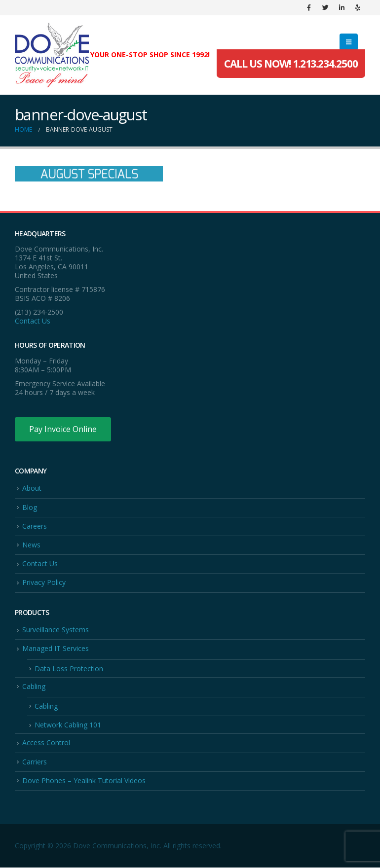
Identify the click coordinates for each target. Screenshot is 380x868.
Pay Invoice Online (63, 429)
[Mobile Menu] (349, 42)
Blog (30, 507)
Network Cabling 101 (68, 725)
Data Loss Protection (69, 669)
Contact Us (33, 321)
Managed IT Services (56, 649)
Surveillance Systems (56, 630)
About (32, 488)
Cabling (34, 686)
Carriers (35, 762)
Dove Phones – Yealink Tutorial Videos (84, 781)
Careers (35, 526)
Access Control (46, 743)
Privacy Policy (44, 583)
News (31, 545)
